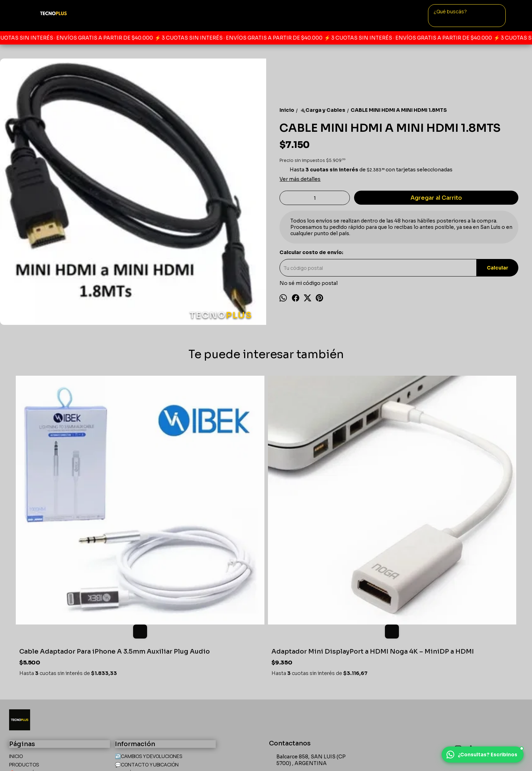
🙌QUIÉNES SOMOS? (138, 654)
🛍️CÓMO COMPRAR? (33, 671)
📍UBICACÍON (25, 654)
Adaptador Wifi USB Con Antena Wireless (450, 529)
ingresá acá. (210, 750)
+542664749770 (294, 657)
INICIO (16, 638)
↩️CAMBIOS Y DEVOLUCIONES (148, 638)
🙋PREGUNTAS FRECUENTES (42, 663)
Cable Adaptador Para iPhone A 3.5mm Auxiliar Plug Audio (71, 529)
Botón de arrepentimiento (245, 750)
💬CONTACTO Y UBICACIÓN (147, 646)
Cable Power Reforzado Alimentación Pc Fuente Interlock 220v (327, 529)
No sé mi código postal (309, 283)
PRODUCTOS (24, 646)
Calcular (498, 268)
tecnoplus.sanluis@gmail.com (312, 669)
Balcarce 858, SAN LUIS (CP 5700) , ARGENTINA (307, 642)
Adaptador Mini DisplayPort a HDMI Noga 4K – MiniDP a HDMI (197, 529)
